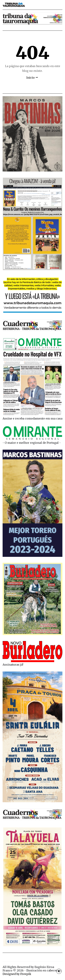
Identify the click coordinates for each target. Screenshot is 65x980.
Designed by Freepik (17, 974)
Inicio (31, 78)
